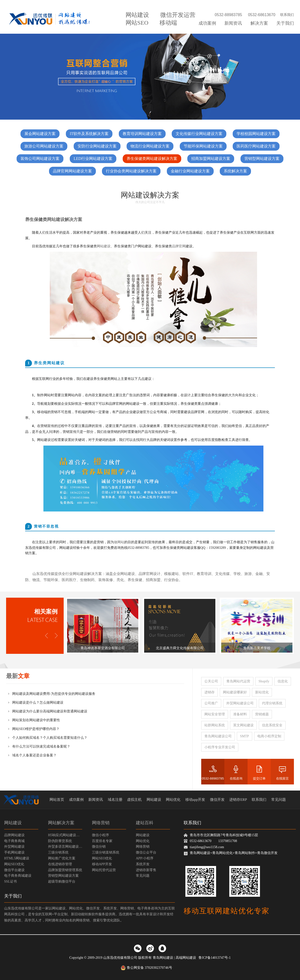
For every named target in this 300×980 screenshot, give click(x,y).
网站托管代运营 (104, 870)
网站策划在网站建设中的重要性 (36, 720)
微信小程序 (100, 835)
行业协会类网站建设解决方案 (131, 171)
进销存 (210, 692)
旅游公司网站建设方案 (44, 146)
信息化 (283, 681)
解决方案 (259, 23)
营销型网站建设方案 (262, 159)
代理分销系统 (272, 703)
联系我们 (287, 15)
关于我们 (285, 23)
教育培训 (204, 574)
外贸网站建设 (14, 847)
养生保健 (135, 580)
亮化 (120, 580)
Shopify (264, 681)
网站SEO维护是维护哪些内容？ (36, 729)
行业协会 (171, 580)
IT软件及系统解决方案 (89, 134)
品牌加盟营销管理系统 (65, 870)
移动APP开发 (102, 864)
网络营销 (101, 823)
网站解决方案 (61, 823)
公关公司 (211, 681)
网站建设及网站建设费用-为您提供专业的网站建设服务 (54, 694)
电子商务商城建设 (18, 876)
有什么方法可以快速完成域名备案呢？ (41, 746)
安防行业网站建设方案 (97, 146)
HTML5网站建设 (17, 858)
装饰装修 (106, 580)
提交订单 (259, 778)
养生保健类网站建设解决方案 (152, 159)
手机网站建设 (14, 852)
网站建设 (137, 15)
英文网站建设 (243, 725)
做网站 (119, 542)
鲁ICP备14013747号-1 (215, 958)
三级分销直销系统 (106, 852)
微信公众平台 (146, 852)
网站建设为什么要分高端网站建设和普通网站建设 (50, 711)
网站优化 (173, 800)
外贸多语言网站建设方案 (65, 847)
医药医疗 (69, 580)
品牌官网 (179, 246)
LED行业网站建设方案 (93, 159)
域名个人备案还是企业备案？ (34, 755)
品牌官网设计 (150, 574)
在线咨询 (236, 778)
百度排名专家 (102, 841)
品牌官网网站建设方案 (72, 171)
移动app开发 (195, 800)
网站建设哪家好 (235, 692)
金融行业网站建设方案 (190, 171)
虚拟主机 (134, 800)
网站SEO (137, 23)
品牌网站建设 (14, 835)
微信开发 (217, 800)
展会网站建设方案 (40, 134)
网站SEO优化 (14, 864)
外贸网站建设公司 (240, 703)
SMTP (245, 736)
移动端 (168, 23)
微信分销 (99, 847)
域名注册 (115, 800)
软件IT (188, 574)
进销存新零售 (146, 870)
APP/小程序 (145, 858)
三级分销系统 (58, 852)
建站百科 (145, 823)
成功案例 (207, 23)
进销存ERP (238, 800)
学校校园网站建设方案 (256, 134)
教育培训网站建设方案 (142, 134)
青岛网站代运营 (238, 681)
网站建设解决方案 (65, 219)
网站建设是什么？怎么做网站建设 (38, 703)
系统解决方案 (235, 171)
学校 (237, 574)
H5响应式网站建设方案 (65, 835)
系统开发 (143, 864)
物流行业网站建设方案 (150, 146)
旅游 (248, 574)
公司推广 (211, 703)
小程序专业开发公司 (220, 747)
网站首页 (57, 800)
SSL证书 (10, 881)
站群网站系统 (215, 725)
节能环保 (51, 580)
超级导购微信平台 (62, 881)
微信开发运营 (178, 15)
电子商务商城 (14, 841)
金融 (259, 574)
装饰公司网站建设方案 (40, 159)
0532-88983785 (213, 778)
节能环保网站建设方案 (203, 146)
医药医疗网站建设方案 (256, 146)
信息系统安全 (272, 725)
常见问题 (279, 800)
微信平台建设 (14, 870)
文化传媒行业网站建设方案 (199, 134)
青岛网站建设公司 (218, 736)
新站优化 (262, 692)
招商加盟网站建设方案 (211, 159)
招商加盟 (153, 580)
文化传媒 (222, 574)
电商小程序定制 (269, 736)
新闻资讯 (233, 23)
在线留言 (282, 778)
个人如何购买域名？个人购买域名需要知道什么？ (50, 738)
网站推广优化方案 (62, 858)
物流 (36, 580)
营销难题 (262, 714)
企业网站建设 (124, 574)
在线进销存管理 (60, 864)
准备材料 (240, 714)
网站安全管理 (215, 714)
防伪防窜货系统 (60, 841)
